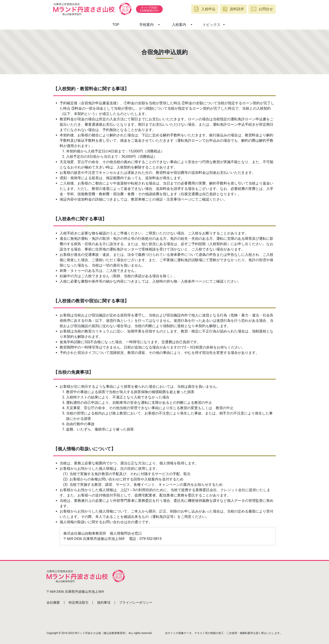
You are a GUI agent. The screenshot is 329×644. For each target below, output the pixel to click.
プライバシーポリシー (136, 603)
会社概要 (53, 603)
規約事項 (104, 603)
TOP (116, 25)
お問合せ (262, 9)
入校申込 (205, 9)
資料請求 (233, 9)
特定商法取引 (79, 603)
